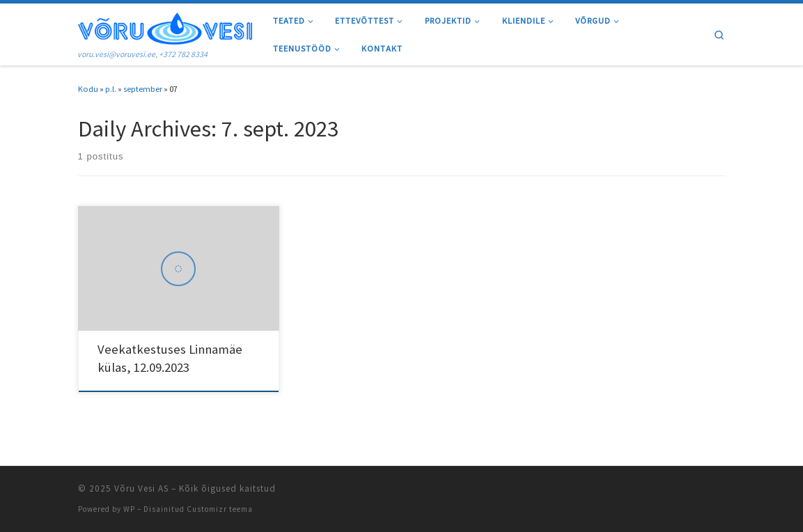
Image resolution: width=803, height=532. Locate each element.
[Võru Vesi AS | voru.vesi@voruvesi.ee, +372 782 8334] (165, 26)
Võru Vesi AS (141, 488)
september (143, 89)
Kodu (88, 89)
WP (129, 509)
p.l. (111, 89)
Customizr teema (220, 509)
